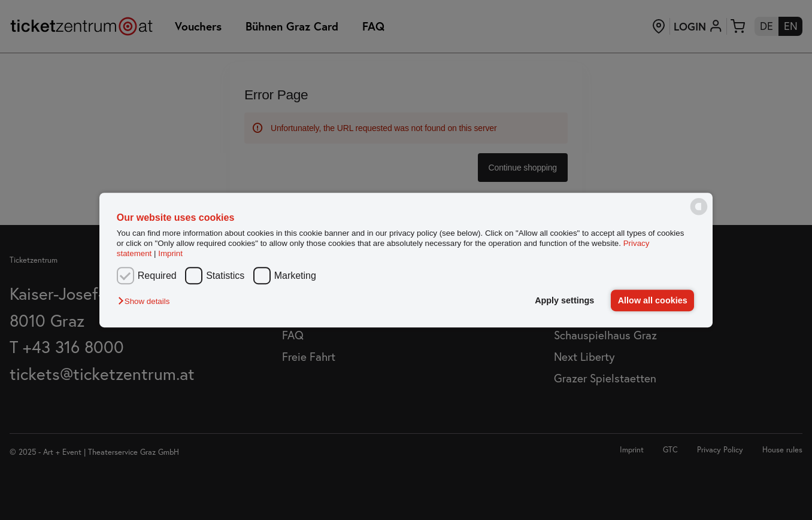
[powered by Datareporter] (699, 214)
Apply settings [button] (564, 300)
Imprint (170, 254)
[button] (147, 301)
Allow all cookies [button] (653, 300)
